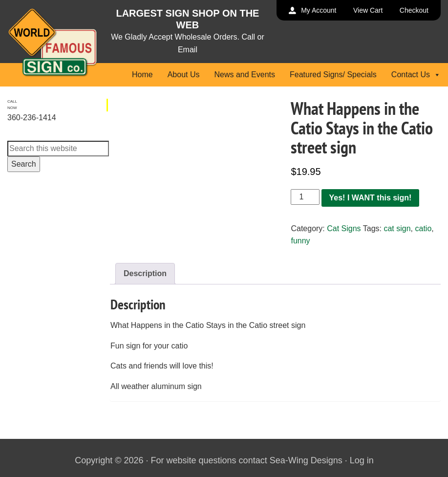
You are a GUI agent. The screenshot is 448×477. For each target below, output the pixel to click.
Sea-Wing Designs (306, 460)
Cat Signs (344, 228)
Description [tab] (145, 273)
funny (300, 241)
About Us (184, 75)
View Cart (368, 10)
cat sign (397, 228)
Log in (362, 460)
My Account (319, 10)
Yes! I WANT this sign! (371, 198)
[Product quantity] (305, 197)
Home (142, 75)
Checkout (414, 10)
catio (424, 228)
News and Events (245, 75)
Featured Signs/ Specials (333, 75)
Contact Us (416, 75)
